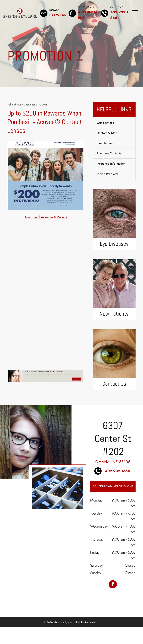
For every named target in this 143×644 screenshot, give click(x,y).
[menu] (135, 10)
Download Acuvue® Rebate (45, 217)
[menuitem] (114, 123)
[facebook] (113, 585)
